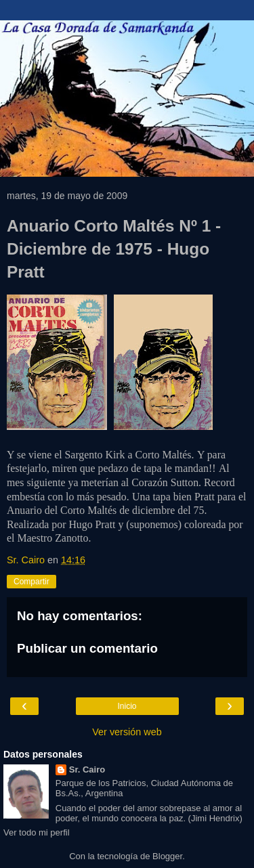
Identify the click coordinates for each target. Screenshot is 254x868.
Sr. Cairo (87, 769)
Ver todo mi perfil (37, 832)
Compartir (31, 582)
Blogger (167, 856)
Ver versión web (127, 732)
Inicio (127, 706)
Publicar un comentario (87, 648)
